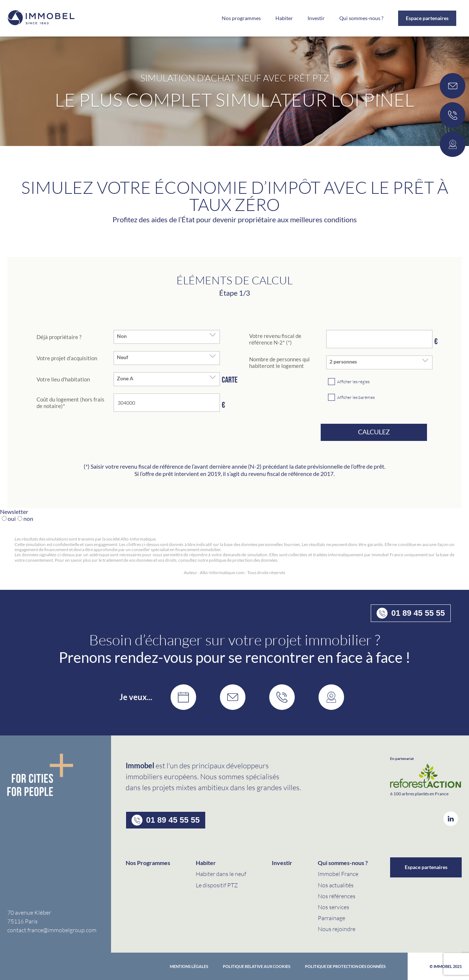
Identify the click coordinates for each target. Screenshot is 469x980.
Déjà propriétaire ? (59, 337)
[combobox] (167, 337)
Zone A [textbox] (125, 378)
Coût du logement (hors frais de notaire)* (70, 403)
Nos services (333, 907)
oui (12, 518)
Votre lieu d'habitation (63, 379)
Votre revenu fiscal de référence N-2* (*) (275, 339)
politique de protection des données (345, 966)
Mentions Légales (189, 966)
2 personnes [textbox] (343, 362)
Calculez (374, 432)
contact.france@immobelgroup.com (52, 930)
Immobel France (338, 874)
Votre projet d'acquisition (67, 358)
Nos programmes (241, 18)
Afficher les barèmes (356, 397)
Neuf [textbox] (123, 357)
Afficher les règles (353, 382)
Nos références (337, 896)
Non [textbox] (122, 336)
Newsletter (14, 512)
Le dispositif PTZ (217, 885)
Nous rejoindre (337, 929)
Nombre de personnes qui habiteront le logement (279, 362)
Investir (316, 18)
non (28, 518)
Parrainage (331, 918)
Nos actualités (336, 885)
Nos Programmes (148, 863)
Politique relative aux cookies (257, 966)
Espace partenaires (427, 18)
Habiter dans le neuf (221, 874)
